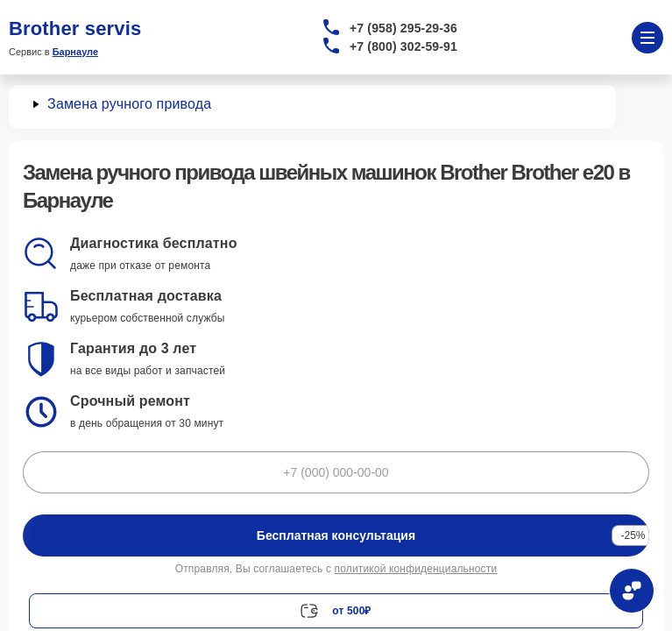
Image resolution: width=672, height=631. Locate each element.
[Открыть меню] (647, 38)
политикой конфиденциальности (416, 569)
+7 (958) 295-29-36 (403, 28)
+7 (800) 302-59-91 (403, 46)
